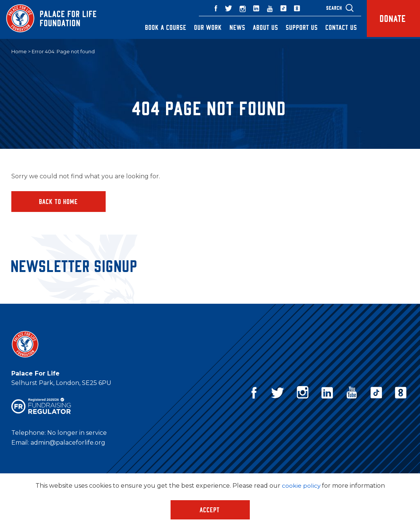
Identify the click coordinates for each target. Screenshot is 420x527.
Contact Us (337, 27)
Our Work (204, 27)
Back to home (59, 201)
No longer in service (77, 433)
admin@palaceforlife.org (68, 443)
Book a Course (162, 27)
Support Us (298, 27)
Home (19, 52)
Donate (391, 19)
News (233, 27)
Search (330, 8)
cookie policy (301, 486)
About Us (261, 27)
